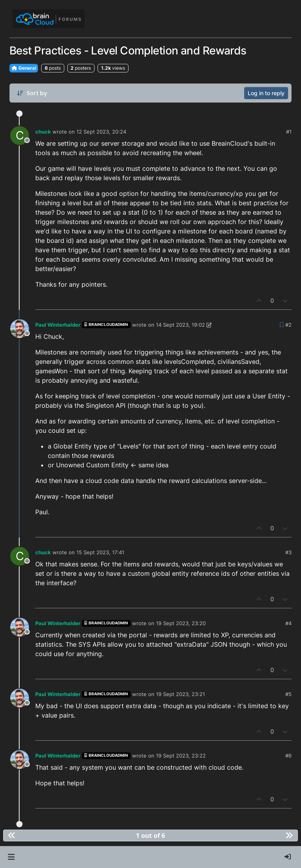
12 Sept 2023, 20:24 (101, 132)
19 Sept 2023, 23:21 (180, 694)
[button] (11, 857)
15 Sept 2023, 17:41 (100, 552)
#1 (289, 132)
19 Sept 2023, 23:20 (181, 623)
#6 (288, 756)
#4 (288, 623)
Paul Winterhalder (58, 325)
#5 (288, 694)
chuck (43, 132)
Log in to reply (266, 93)
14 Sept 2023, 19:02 (180, 325)
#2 (288, 325)
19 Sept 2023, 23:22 (181, 756)
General (24, 68)
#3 (288, 552)
